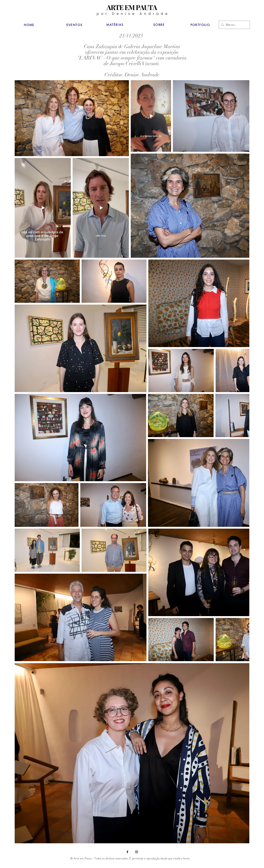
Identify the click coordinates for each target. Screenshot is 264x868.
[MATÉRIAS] (115, 25)
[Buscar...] (234, 25)
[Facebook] (127, 852)
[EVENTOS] (74, 25)
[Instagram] (137, 852)
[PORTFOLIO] (200, 25)
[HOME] (29, 25)
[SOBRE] (159, 25)
